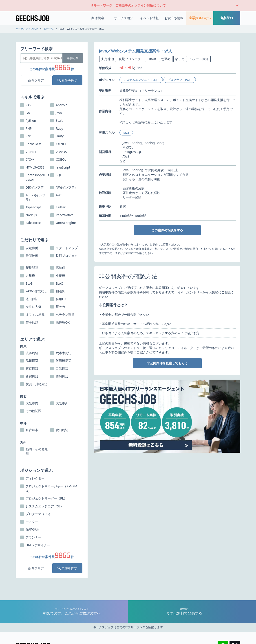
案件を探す (67, 80)
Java (126, 133)
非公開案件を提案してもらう (167, 363)
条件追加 (73, 58)
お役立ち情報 (174, 18)
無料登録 (227, 18)
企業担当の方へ (200, 18)
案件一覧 (49, 29)
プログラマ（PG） (180, 80)
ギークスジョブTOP (27, 29)
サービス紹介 (124, 18)
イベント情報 (149, 18)
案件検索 (98, 18)
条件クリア (36, 80)
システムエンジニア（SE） (141, 80)
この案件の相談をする (167, 230)
